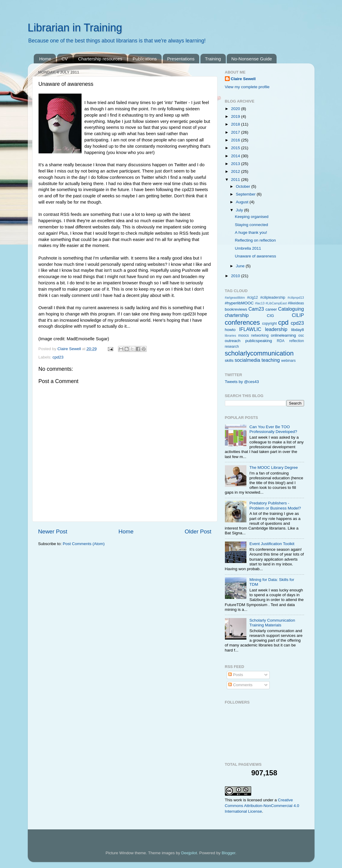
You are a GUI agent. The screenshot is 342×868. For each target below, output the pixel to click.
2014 (236, 156)
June (241, 266)
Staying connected (251, 225)
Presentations (181, 59)
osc (301, 335)
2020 (236, 109)
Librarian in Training (75, 28)
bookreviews (236, 309)
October (244, 186)
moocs (243, 335)
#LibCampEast (276, 303)
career (271, 309)
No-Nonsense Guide (251, 59)
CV (65, 59)
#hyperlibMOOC (239, 303)
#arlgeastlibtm (235, 298)
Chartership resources (100, 59)
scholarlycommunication (259, 353)
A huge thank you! (251, 232)
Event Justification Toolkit (272, 544)
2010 (236, 276)
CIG (270, 316)
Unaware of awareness (255, 256)
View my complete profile (247, 87)
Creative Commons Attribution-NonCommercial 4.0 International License (262, 806)
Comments (240, 685)
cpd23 (58, 357)
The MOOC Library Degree (274, 467)
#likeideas (296, 303)
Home (45, 59)
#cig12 (252, 298)
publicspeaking (259, 341)
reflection (296, 341)
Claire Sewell (243, 79)
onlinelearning (283, 335)
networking (260, 335)
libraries (231, 335)
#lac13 (260, 303)
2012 (236, 171)
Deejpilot (189, 853)
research (232, 347)
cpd (283, 322)
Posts (236, 675)
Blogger (228, 853)
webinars (288, 361)
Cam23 (256, 309)
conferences (243, 322)
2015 (236, 148)
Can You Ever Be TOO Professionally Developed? (273, 429)
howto (230, 330)
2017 (236, 132)
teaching (271, 360)
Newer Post (53, 531)
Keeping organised (252, 217)
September (246, 194)
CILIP (298, 315)
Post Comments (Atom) (84, 544)
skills (229, 360)
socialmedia (247, 360)
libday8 (298, 330)
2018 (236, 124)
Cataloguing (291, 309)
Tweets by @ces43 (242, 382)
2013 (236, 164)
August (243, 202)
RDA (281, 341)
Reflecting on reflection (255, 240)
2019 (236, 116)
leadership (276, 329)
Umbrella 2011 (248, 248)
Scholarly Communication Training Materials (272, 623)
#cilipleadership (273, 298)
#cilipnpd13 (296, 298)
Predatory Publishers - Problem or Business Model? (275, 505)
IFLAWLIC (250, 329)
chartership (237, 315)
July (240, 210)
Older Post (198, 531)
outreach (233, 341)
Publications (145, 59)
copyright (269, 324)
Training (213, 59)
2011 (236, 180)
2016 (236, 140)
